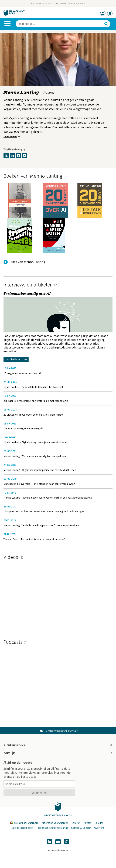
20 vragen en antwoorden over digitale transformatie (33, 415)
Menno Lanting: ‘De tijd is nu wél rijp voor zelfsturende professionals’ (42, 526)
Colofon (76, 823)
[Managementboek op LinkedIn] (49, 842)
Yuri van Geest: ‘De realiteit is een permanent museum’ (34, 539)
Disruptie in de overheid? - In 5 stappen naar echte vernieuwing (39, 484)
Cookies (99, 823)
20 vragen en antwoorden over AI (22, 373)
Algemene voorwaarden (55, 823)
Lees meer (10, 136)
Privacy (87, 823)
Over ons (99, 828)
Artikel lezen (14, 359)
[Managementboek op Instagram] (67, 842)
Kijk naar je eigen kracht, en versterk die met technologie (36, 401)
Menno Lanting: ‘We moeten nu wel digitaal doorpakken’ (35, 456)
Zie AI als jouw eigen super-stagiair (23, 429)
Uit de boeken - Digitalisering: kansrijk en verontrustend (35, 442)
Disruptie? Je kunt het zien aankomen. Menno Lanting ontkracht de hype (44, 512)
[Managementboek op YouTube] (58, 842)
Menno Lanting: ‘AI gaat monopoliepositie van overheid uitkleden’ (40, 470)
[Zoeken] (59, 24)
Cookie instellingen (22, 828)
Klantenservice (58, 745)
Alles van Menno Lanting (28, 262)
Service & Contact (81, 828)
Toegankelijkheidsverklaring (52, 828)
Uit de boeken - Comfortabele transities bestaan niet (33, 387)
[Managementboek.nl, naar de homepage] (14, 15)
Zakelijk (58, 753)
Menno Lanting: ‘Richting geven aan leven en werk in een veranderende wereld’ (48, 498)
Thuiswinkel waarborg (25, 823)
